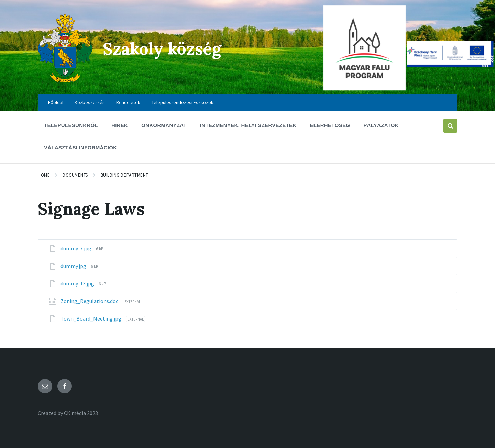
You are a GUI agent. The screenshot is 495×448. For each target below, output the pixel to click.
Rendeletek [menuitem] (128, 102)
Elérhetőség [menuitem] (330, 125)
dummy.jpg (74, 266)
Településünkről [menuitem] (71, 125)
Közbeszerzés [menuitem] (90, 102)
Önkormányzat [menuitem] (164, 125)
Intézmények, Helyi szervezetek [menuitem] (248, 125)
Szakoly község (162, 49)
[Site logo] (65, 80)
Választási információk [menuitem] (80, 148)
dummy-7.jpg (76, 248)
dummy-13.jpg (78, 283)
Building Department (125, 175)
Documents (75, 175)
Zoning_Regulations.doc (90, 301)
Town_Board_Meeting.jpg (91, 318)
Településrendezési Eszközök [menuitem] (183, 102)
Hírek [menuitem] (120, 125)
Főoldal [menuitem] (56, 102)
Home (44, 175)
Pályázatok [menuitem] (381, 125)
